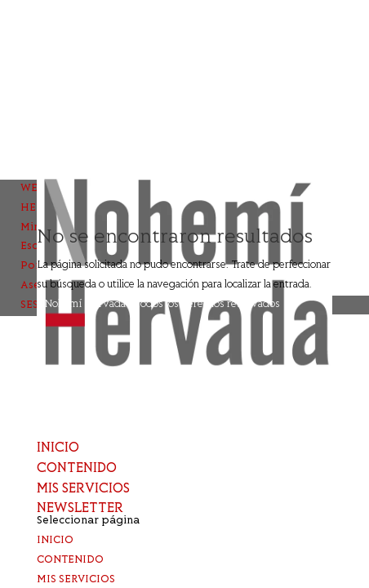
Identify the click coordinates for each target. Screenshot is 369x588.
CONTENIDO (77, 469)
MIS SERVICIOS (83, 489)
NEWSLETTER (80, 509)
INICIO (58, 448)
